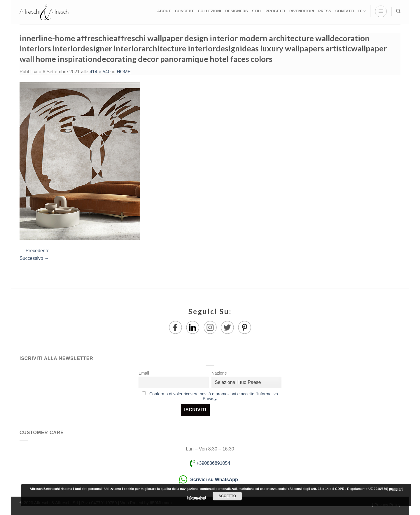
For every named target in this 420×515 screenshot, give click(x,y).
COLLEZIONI (209, 11)
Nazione (219, 373)
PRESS (325, 11)
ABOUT (164, 11)
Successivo (34, 258)
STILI (257, 11)
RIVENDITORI (302, 11)
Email (144, 373)
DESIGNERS (237, 11)
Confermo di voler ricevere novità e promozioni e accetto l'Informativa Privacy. (214, 396)
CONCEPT (184, 11)
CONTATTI (345, 11)
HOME (124, 72)
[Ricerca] (398, 11)
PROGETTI (275, 11)
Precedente (34, 251)
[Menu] (381, 11)
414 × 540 (100, 72)
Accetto (227, 496)
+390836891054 (210, 463)
